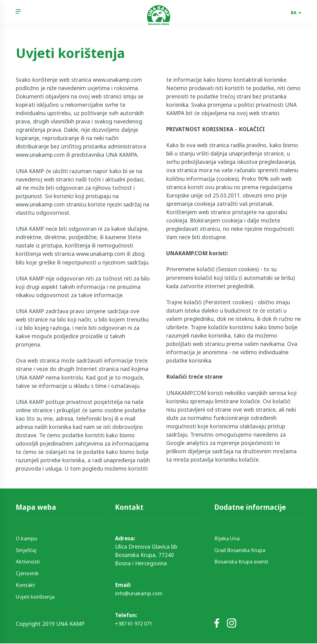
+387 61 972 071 (136, 624)
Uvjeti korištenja (37, 597)
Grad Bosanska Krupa (242, 550)
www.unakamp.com (117, 80)
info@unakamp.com (140, 593)
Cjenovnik (28, 573)
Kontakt (26, 585)
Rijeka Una (228, 538)
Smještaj (27, 550)
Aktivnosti (28, 562)
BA (294, 12)
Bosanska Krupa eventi (243, 562)
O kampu (27, 538)
